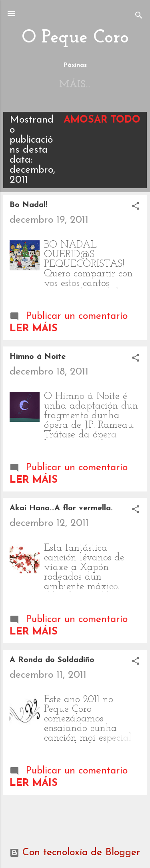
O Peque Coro (75, 38)
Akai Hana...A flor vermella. (61, 508)
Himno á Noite (38, 357)
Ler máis (34, 329)
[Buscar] (139, 16)
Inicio (51, 85)
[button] (136, 207)
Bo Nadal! (29, 205)
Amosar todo (102, 120)
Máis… (100, 85)
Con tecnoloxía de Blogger (75, 853)
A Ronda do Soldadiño (52, 660)
